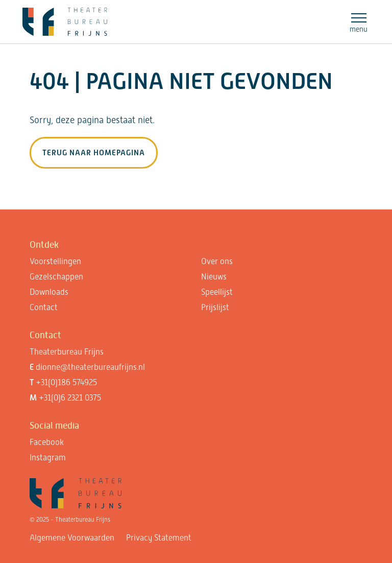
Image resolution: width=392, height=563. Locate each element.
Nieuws (214, 277)
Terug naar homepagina (94, 153)
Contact (44, 307)
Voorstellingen (55, 261)
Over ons (217, 261)
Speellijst (217, 292)
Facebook (47, 442)
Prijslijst (215, 307)
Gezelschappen (56, 277)
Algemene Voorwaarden (72, 538)
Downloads (49, 292)
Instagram (48, 458)
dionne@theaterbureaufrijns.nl (90, 367)
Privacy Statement (159, 538)
